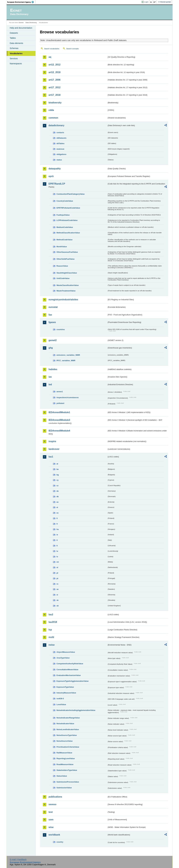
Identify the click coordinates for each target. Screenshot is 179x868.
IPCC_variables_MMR (66, 360)
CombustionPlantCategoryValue (71, 194)
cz (58, 486)
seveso (53, 804)
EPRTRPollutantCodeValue (68, 208)
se (58, 589)
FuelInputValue (63, 215)
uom (51, 820)
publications (55, 797)
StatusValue (62, 776)
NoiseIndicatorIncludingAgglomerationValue (76, 710)
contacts (60, 132)
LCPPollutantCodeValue (67, 220)
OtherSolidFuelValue (66, 259)
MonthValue (62, 247)
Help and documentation (21, 28)
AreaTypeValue (63, 658)
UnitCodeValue (63, 278)
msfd (51, 637)
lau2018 (53, 622)
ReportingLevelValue (66, 758)
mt (58, 562)
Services (14, 58)
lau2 (51, 615)
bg (58, 475)
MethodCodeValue (65, 240)
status (59, 160)
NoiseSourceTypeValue (67, 735)
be (58, 469)
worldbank (54, 835)
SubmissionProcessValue (68, 782)
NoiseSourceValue (65, 741)
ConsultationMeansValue (67, 670)
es (58, 513)
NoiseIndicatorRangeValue (68, 718)
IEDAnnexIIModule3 (59, 420)
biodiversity (55, 103)
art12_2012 (55, 65)
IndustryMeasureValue (66, 693)
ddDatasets (62, 138)
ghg (51, 348)
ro (57, 584)
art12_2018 (55, 72)
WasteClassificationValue (68, 285)
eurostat (53, 307)
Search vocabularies (52, 49)
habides (53, 369)
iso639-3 (60, 699)
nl (57, 567)
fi (57, 518)
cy (58, 480)
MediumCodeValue (65, 227)
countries (61, 329)
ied (50, 384)
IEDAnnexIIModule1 (59, 412)
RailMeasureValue (64, 753)
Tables (13, 38)
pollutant (60, 403)
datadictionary (56, 125)
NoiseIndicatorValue (65, 724)
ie (57, 535)
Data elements (17, 43)
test (51, 812)
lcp (50, 630)
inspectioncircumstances (68, 397)
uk (58, 606)
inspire (52, 441)
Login (146, 2)
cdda (51, 110)
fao (50, 315)
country (60, 842)
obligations (61, 154)
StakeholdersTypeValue (67, 770)
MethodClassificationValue (68, 233)
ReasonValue (62, 266)
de (58, 491)
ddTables (61, 143)
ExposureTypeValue (65, 687)
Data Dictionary (31, 23)
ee (58, 502)
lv (57, 557)
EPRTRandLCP (57, 184)
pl (57, 573)
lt (57, 546)
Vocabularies (16, 53)
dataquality (55, 169)
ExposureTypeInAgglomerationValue (73, 681)
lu (57, 551)
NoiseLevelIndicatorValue (68, 729)
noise (52, 645)
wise (51, 827)
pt (57, 578)
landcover (54, 449)
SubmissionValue (64, 788)
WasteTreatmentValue (66, 291)
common (53, 118)
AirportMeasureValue (66, 652)
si (57, 595)
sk (58, 600)
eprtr (51, 176)
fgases (52, 322)
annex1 (60, 392)
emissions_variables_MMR (68, 355)
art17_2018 (55, 95)
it (57, 540)
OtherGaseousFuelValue (67, 252)
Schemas (14, 48)
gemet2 (53, 340)
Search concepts (73, 49)
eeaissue (60, 149)
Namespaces (16, 64)
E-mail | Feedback (18, 859)
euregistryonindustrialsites (63, 300)
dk (58, 497)
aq (50, 57)
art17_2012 (55, 87)
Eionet (21, 23)
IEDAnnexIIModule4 (59, 431)
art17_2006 (55, 80)
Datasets (14, 33)
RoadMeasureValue (65, 764)
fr (57, 524)
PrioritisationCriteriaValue (68, 747)
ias (50, 377)
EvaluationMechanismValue (69, 675)
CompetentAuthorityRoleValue (70, 664)
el (57, 507)
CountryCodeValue (65, 201)
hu (58, 529)
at (57, 464)
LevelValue (61, 704)
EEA (21, 2)
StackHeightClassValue (67, 273)
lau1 (51, 457)
